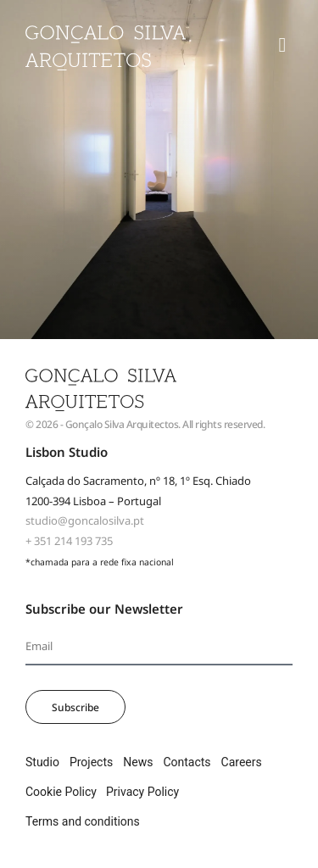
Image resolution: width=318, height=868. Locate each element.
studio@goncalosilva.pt (85, 520)
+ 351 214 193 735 (69, 541)
